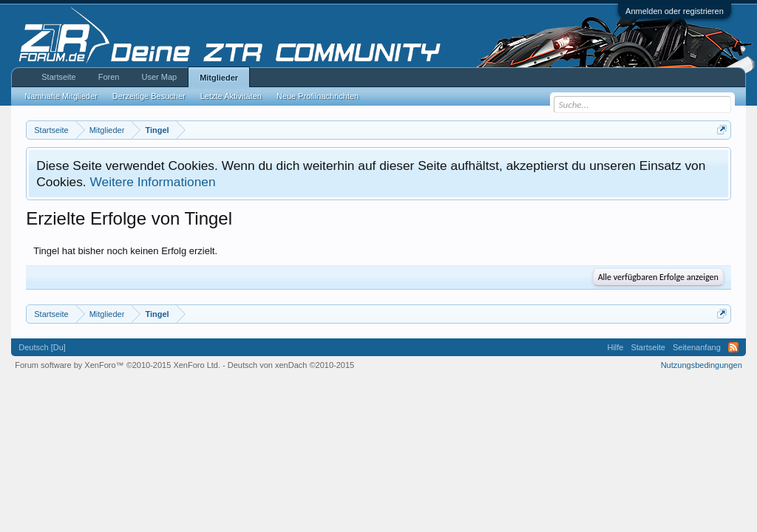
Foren (109, 77)
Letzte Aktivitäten (231, 96)
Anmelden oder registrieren (675, 11)
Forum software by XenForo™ (118, 365)
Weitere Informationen (152, 182)
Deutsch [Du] (42, 347)
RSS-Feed (733, 347)
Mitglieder (219, 78)
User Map (159, 77)
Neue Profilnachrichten (318, 96)
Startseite (58, 77)
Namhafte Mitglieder (61, 96)
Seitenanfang (697, 347)
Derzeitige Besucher (149, 96)
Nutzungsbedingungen (702, 365)
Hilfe (615, 347)
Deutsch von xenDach (291, 365)
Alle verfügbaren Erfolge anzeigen (658, 277)
